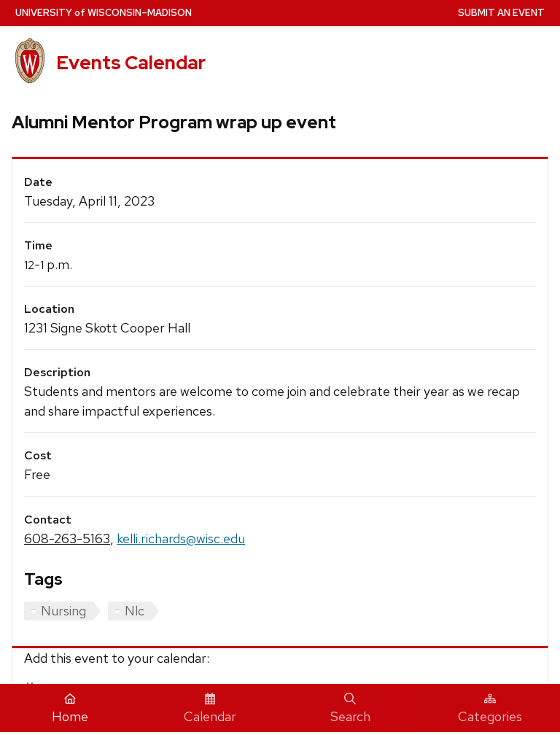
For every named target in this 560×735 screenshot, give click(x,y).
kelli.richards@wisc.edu (181, 538)
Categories (490, 709)
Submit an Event (501, 13)
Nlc (135, 611)
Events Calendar (131, 63)
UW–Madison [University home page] (104, 13)
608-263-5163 (67, 538)
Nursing (63, 611)
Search (350, 709)
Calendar (210, 709)
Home (70, 709)
